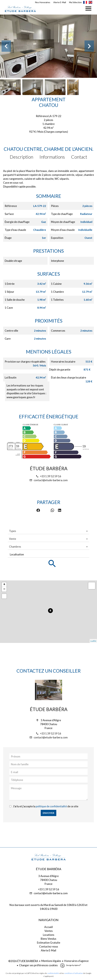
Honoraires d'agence (76, 961)
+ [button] (4, 585)
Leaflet (93, 641)
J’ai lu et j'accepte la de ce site (46, 806)
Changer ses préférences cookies (38, 965)
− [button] (4, 589)
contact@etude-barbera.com (51, 480)
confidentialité (53, 973)
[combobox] (48, 531)
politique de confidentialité (51, 806)
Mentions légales (51, 961)
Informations (52, 157)
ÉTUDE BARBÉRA (49, 468)
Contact (79, 157)
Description (22, 157)
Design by (73, 965)
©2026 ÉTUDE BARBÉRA (23, 961)
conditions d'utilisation (74, 973)
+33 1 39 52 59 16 (51, 476)
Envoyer (48, 813)
